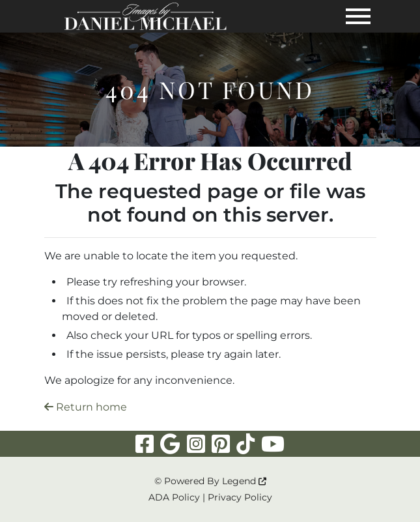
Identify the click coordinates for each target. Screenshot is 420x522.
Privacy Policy (240, 497)
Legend (244, 481)
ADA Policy (174, 497)
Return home (86, 407)
